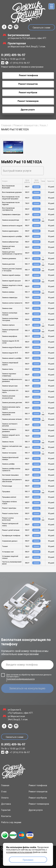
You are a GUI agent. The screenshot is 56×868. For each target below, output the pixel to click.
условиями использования (19, 852)
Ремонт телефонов (38, 785)
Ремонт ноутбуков (38, 798)
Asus (43, 125)
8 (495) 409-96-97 (13, 55)
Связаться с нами (41, 28)
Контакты (6, 816)
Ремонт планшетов (26, 125)
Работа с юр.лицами (11, 822)
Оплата (5, 798)
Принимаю (28, 860)
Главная (6, 125)
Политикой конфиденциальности (20, 679)
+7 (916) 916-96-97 (20, 63)
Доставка (6, 804)
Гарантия (6, 810)
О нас (4, 792)
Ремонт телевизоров (39, 804)
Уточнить (36, 187)
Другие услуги (36, 810)
